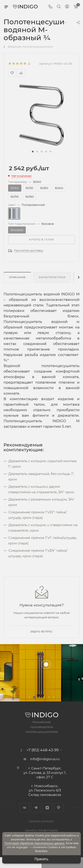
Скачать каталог (41, 822)
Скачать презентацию (41, 831)
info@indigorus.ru (45, 759)
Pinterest (59, 808)
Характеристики (52, 277)
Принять (41, 859)
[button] (33, 152)
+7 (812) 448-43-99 (43, 750)
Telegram (36, 808)
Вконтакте (25, 808)
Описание (17, 277)
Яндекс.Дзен (47, 808)
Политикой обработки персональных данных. (35, 843)
